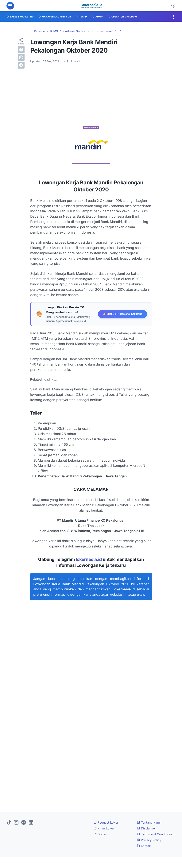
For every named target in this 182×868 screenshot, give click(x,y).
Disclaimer (146, 828)
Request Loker (106, 822)
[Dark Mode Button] (173, 6)
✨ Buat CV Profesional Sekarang (122, 314)
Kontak (144, 846)
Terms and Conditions (155, 834)
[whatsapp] (21, 57)
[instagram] (16, 823)
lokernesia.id (89, 559)
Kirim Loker (104, 828)
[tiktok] (9, 823)
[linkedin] (31, 823)
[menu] (10, 6)
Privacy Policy (149, 840)
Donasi (101, 834)
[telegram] (21, 65)
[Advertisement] (91, 95)
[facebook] (21, 50)
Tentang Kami (149, 822)
